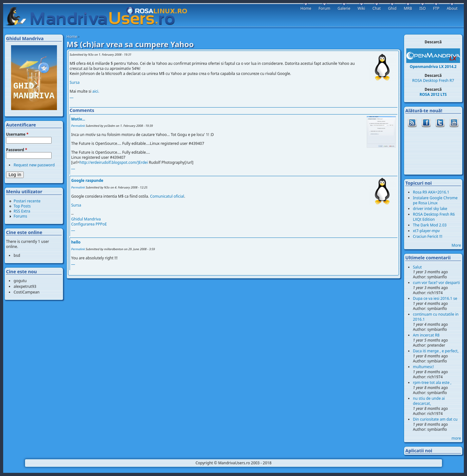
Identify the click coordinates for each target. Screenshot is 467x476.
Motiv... (78, 119)
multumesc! (423, 367)
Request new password (34, 165)
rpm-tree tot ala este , (432, 383)
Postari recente (27, 201)
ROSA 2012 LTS (433, 94)
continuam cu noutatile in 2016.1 (436, 317)
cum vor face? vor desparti (436, 283)
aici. (96, 91)
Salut (417, 267)
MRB (408, 8)
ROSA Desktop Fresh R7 (433, 80)
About (452, 8)
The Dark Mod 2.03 (430, 225)
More (456, 245)
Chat (377, 8)
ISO (422, 8)
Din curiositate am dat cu (435, 419)
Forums (20, 216)
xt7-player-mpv (426, 231)
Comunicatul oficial (167, 196)
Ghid (392, 8)
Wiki (361, 8)
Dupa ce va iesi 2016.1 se (435, 298)
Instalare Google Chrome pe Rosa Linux (435, 200)
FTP (436, 8)
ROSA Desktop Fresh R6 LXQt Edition (434, 217)
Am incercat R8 (426, 335)
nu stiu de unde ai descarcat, (429, 401)
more (456, 438)
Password (17, 150)
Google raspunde (87, 180)
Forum (324, 8)
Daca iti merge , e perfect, (436, 351)
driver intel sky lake (430, 209)
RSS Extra (22, 211)
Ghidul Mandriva (86, 219)
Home (72, 37)
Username (17, 134)
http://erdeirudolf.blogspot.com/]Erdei (114, 162)
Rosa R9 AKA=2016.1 (431, 192)
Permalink (78, 126)
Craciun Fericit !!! (428, 236)
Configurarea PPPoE (89, 224)
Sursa (75, 82)
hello (76, 242)
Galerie (344, 8)
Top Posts (22, 206)
